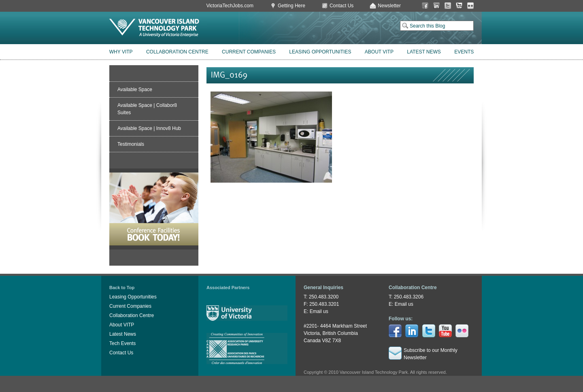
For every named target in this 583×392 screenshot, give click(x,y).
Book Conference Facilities (154, 209)
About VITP (379, 52)
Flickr (470, 6)
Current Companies (249, 52)
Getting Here (291, 6)
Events (464, 52)
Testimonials (131, 144)
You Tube (459, 6)
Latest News (424, 52)
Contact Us (342, 6)
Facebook (425, 6)
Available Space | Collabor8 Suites (147, 109)
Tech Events (122, 343)
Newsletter (389, 6)
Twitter (448, 6)
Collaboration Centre (177, 52)
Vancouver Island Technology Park (154, 28)
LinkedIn (436, 6)
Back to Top (122, 288)
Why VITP (121, 52)
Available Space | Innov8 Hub (149, 128)
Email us (319, 311)
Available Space (135, 89)
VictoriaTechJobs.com (230, 6)
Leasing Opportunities (320, 52)
